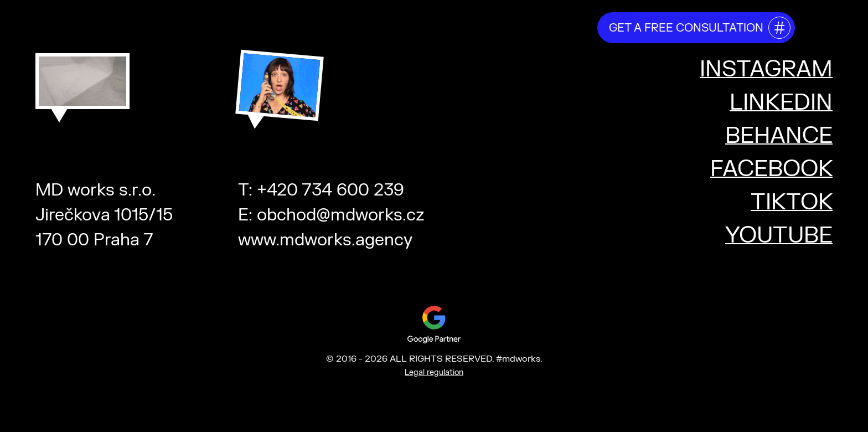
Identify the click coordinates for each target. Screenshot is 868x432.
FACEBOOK (771, 169)
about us (330, 27)
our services (404, 27)
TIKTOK (792, 202)
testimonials (487, 27)
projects (560, 27)
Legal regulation (434, 372)
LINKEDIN (781, 103)
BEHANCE (779, 136)
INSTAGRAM (766, 70)
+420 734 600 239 (330, 190)
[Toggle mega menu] (819, 26)
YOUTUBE (779, 236)
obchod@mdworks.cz (341, 215)
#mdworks (93, 23)
